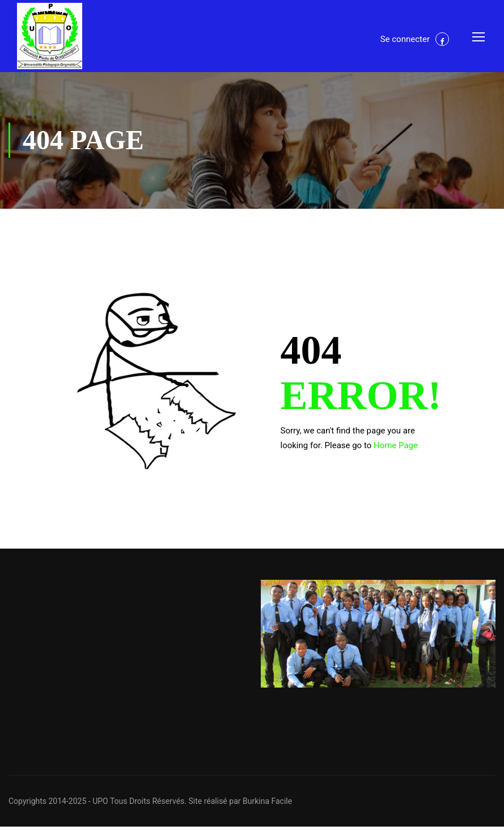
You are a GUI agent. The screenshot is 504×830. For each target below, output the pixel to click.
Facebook (442, 41)
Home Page (396, 449)
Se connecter (405, 40)
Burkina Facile (267, 804)
